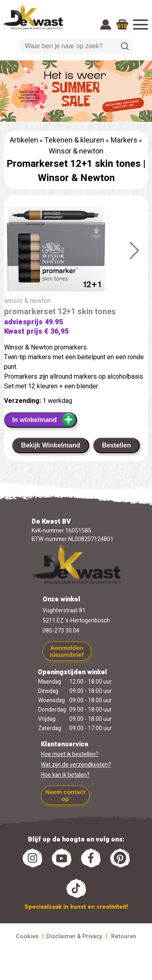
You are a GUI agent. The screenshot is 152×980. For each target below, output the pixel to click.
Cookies (27, 936)
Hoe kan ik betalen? (65, 775)
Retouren (124, 936)
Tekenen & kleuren (74, 140)
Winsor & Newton (76, 178)
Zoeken (125, 46)
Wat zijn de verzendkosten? (76, 765)
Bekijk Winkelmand (51, 445)
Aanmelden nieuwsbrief (67, 651)
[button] (134, 251)
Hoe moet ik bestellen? (70, 754)
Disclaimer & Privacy (74, 936)
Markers (124, 140)
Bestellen (117, 445)
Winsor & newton (76, 151)
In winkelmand (44, 420)
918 (122, 27)
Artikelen (24, 140)
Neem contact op (65, 795)
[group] (76, 251)
